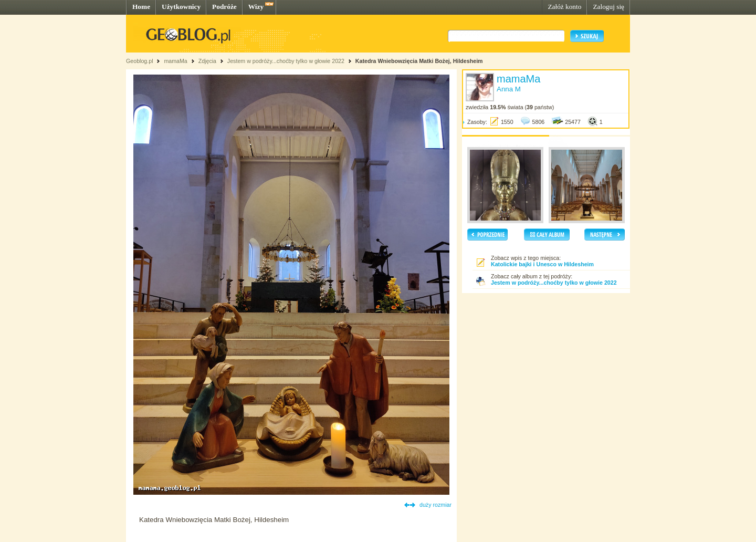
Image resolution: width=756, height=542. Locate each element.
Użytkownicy (181, 7)
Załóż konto (564, 7)
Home (141, 7)
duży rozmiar (435, 505)
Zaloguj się (608, 7)
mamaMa (175, 61)
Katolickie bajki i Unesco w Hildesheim (542, 264)
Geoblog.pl (140, 61)
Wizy (256, 7)
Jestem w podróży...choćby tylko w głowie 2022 (286, 61)
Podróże (224, 7)
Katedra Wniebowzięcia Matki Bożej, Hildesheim (419, 61)
